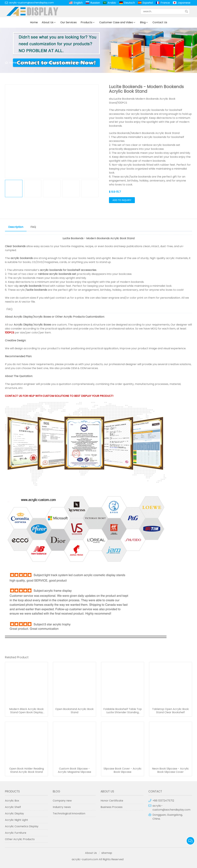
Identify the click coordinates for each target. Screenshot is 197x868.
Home (34, 22)
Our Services (68, 22)
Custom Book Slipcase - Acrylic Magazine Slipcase (75, 770)
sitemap (107, 853)
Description (16, 227)
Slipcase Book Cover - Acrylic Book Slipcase (123, 770)
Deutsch (129, 3)
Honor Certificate (112, 801)
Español (148, 3)
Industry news (62, 807)
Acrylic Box (12, 801)
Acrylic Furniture (16, 833)
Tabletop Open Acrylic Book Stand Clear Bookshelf (170, 711)
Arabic (112, 3)
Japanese (184, 3)
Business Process (112, 807)
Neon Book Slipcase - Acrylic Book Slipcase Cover (170, 770)
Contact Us (160, 22)
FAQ (33, 227)
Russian (95, 3)
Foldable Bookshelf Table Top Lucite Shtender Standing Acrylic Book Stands (123, 711)
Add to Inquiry (122, 200)
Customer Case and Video (116, 22)
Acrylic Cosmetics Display (22, 826)
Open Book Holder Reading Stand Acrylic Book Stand (27, 770)
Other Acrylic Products (70, 317)
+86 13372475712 (163, 801)
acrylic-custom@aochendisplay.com (31, 3)
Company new (62, 801)
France (165, 3)
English (78, 3)
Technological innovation (69, 813)
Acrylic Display (50, 63)
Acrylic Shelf (13, 807)
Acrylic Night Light (16, 820)
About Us (48, 22)
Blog (143, 22)
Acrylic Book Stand (78, 63)
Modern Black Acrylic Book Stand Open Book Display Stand (26, 711)
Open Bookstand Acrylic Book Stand (74, 711)
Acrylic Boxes (42, 317)
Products (86, 22)
